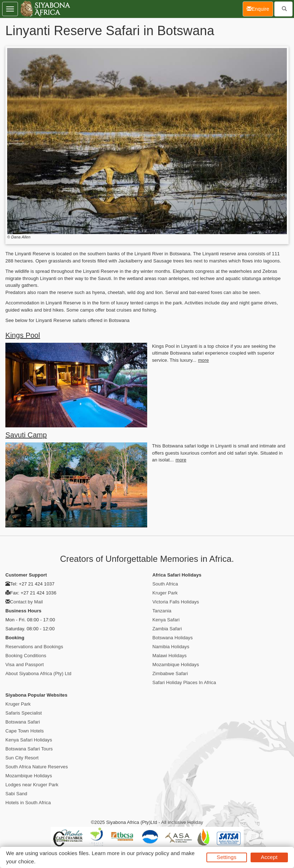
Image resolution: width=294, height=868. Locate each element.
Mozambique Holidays (176, 665)
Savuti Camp (26, 435)
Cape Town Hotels (25, 731)
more (204, 360)
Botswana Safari (23, 722)
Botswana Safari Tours (29, 749)
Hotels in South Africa (28, 803)
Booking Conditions (26, 656)
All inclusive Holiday (182, 822)
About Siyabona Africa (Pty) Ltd (38, 673)
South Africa (165, 584)
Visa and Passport (25, 665)
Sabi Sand (16, 794)
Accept (269, 857)
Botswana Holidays (173, 638)
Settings (227, 857)
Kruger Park (165, 593)
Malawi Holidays (170, 656)
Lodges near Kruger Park (32, 785)
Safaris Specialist (24, 713)
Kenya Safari (166, 620)
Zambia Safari (167, 629)
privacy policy (153, 853)
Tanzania (162, 611)
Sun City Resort (22, 758)
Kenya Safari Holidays (29, 740)
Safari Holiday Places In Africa (184, 682)
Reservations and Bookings (34, 647)
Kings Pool (23, 335)
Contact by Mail (26, 602)
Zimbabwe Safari (170, 673)
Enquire (260, 8)
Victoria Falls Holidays (176, 602)
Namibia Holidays (171, 647)
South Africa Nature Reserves (37, 767)
